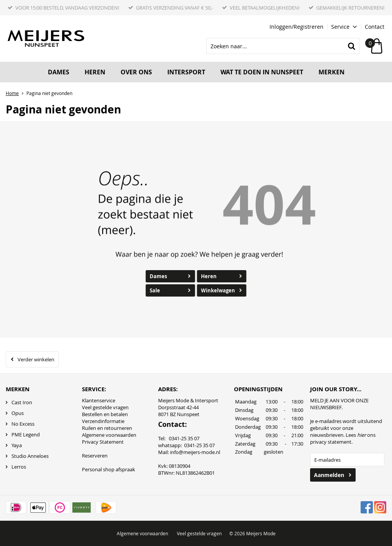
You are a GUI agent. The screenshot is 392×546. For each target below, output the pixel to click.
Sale (155, 290)
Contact (375, 27)
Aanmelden (329, 475)
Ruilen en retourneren (107, 428)
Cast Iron (22, 402)
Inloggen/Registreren (296, 27)
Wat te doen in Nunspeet (262, 72)
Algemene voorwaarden (109, 435)
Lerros (19, 467)
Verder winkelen (36, 359)
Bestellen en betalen (105, 414)
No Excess (23, 424)
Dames (59, 72)
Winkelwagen (218, 290)
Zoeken (351, 46)
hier (362, 435)
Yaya (17, 445)
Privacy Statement (103, 442)
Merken (332, 72)
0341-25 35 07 (199, 445)
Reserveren (95, 456)
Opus (18, 413)
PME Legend (26, 435)
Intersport (186, 72)
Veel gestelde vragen (105, 407)
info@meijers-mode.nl (195, 452)
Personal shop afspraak (109, 469)
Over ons (136, 72)
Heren (95, 72)
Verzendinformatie (103, 421)
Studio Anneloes (30, 456)
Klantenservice (99, 400)
